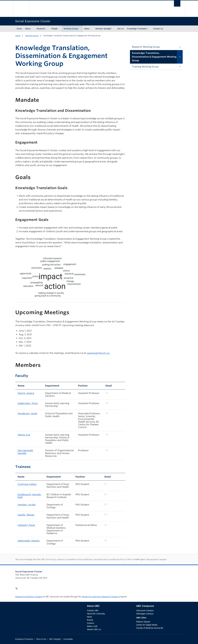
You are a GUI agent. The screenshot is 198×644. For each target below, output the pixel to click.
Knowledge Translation (137, 29)
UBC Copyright (55, 639)
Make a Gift (92, 626)
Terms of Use (41, 639)
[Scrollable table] (70, 275)
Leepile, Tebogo (26, 515)
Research (41, 29)
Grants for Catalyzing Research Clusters (100, 597)
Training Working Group (145, 67)
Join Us (120, 29)
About (28, 29)
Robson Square (143, 622)
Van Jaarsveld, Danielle (26, 452)
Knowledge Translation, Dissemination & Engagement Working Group (154, 57)
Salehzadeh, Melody (29, 541)
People (54, 29)
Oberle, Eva (24, 435)
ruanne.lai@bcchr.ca (98, 353)
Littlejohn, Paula (26, 525)
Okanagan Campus (145, 614)
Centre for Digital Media (147, 625)
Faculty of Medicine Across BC (150, 628)
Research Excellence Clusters (29, 597)
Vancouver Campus (145, 611)
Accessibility (68, 639)
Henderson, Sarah (27, 413)
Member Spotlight (103, 29)
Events (90, 620)
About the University (96, 614)
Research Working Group (146, 47)
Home (19, 29)
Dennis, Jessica (26, 393)
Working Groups (71, 29)
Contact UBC (93, 611)
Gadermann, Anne (28, 403)
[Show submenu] (33, 29)
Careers (91, 623)
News (87, 29)
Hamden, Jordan (27, 505)
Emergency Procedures (24, 639)
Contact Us (158, 29)
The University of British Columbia (21, 9)
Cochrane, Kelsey (27, 484)
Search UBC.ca (94, 629)
